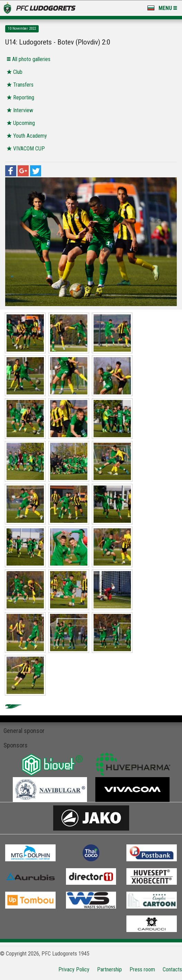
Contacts (172, 969)
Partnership (109, 969)
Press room (142, 969)
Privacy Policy (74, 969)
